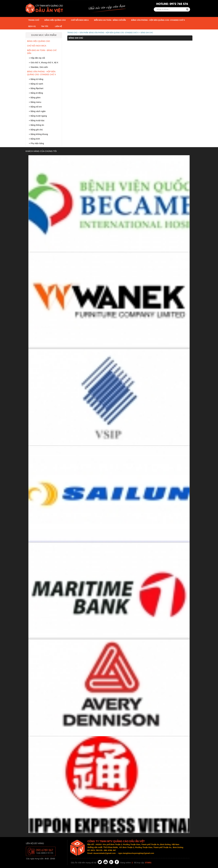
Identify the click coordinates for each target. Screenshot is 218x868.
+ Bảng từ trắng (36, 79)
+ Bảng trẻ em (35, 107)
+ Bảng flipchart (36, 88)
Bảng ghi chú (147, 33)
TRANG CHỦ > (73, 33)
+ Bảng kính (34, 139)
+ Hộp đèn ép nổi (37, 58)
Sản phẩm (84, 33)
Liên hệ (58, 26)
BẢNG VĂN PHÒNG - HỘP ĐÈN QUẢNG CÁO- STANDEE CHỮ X (158, 20)
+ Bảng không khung (38, 134)
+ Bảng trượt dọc (37, 120)
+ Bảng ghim (35, 97)
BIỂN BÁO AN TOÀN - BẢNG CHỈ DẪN (110, 20)
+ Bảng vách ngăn (37, 111)
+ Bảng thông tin (36, 125)
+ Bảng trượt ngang (38, 116)
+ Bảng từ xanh (36, 84)
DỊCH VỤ (32, 26)
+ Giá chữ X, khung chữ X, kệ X (44, 62)
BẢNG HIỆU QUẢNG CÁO (55, 20)
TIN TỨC (45, 26)
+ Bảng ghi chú (36, 130)
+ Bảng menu (35, 102)
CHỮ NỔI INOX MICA (80, 20)
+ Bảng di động (36, 93)
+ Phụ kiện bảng (36, 143)
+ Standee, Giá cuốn (38, 67)
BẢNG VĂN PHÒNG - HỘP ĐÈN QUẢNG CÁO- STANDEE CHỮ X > (114, 33)
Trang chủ (34, 20)
